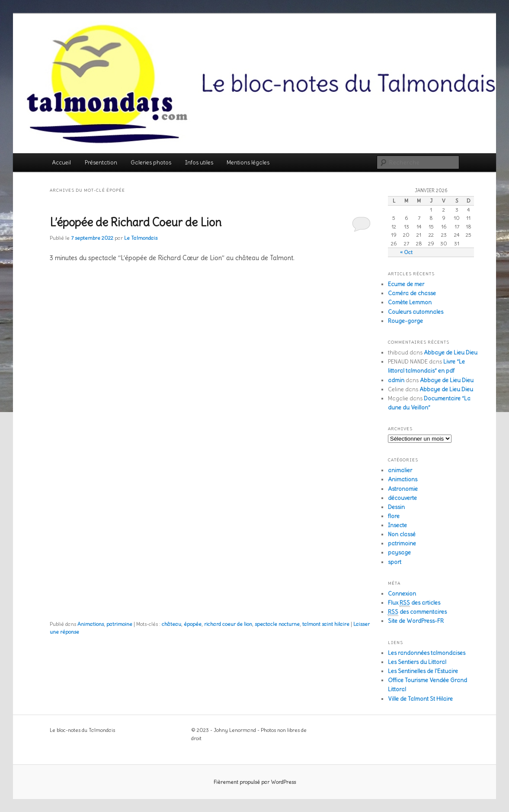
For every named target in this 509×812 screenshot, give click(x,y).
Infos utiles (199, 163)
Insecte (397, 525)
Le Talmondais (141, 238)
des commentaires (417, 612)
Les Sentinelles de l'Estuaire (423, 671)
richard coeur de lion (228, 624)
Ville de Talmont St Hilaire (420, 699)
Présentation (101, 163)
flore (394, 516)
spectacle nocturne (277, 624)
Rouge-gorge (405, 321)
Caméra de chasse (412, 293)
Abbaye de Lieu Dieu (451, 353)
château (171, 624)
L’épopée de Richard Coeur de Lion (136, 222)
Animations (91, 624)
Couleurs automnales (416, 312)
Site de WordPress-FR (416, 621)
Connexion (402, 594)
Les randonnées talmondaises (427, 653)
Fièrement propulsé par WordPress (255, 782)
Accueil (61, 163)
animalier (400, 470)
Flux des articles (414, 603)
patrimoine (119, 624)
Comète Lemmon (410, 302)
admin (396, 380)
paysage (399, 553)
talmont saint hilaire (326, 624)
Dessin (396, 507)
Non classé (402, 534)
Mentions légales (248, 163)
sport (395, 562)
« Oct (406, 252)
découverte (402, 498)
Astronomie (403, 489)
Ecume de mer (406, 284)
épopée (193, 624)
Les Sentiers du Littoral (417, 662)
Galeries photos (151, 163)
